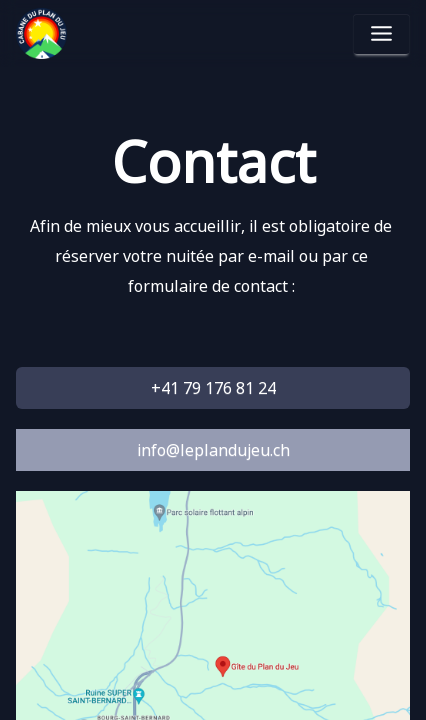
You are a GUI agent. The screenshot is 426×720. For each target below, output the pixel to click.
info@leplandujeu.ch (213, 450)
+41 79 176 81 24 (213, 388)
